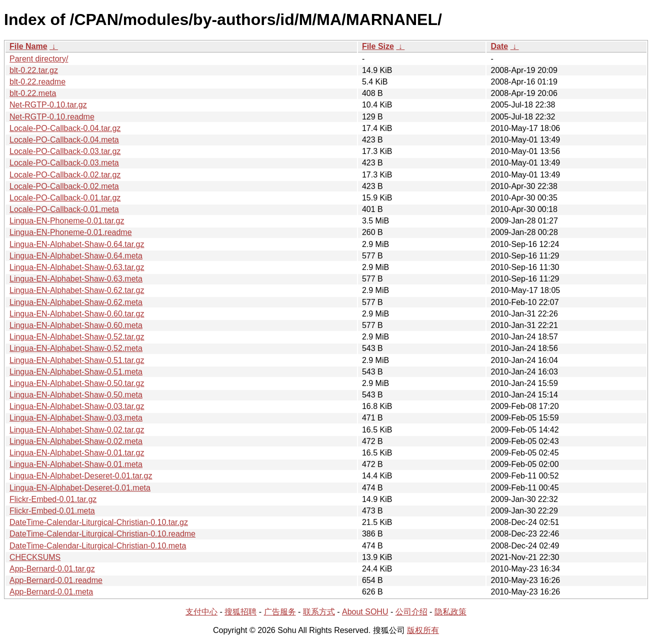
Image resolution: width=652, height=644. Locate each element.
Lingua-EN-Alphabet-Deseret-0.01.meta (80, 488)
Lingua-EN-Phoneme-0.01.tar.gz (67, 221)
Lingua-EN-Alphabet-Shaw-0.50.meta (76, 395)
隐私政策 (450, 612)
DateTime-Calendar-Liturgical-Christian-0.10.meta (98, 546)
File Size (378, 46)
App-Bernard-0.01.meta (51, 592)
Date (499, 46)
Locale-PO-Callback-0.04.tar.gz (65, 128)
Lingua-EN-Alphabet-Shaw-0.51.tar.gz (77, 360)
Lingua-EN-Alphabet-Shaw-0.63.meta (76, 279)
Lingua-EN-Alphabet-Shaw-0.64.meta (76, 256)
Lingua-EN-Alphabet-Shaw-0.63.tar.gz (77, 267)
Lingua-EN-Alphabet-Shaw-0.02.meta (76, 441)
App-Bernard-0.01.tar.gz (52, 569)
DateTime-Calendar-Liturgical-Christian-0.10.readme (102, 534)
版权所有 (423, 630)
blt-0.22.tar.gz (34, 70)
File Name (28, 46)
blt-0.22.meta (33, 93)
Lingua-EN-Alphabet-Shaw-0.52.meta (76, 348)
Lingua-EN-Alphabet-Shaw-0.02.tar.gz (77, 430)
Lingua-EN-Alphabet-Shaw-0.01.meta (76, 464)
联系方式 (319, 612)
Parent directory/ (39, 59)
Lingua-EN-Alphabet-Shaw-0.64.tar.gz (77, 244)
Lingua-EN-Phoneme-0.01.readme (71, 232)
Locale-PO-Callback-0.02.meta (64, 186)
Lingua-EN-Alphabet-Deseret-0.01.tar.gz (81, 476)
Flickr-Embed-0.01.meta (52, 511)
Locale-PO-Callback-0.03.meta (64, 163)
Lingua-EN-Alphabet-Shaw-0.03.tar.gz (77, 406)
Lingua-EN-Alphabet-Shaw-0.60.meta (76, 325)
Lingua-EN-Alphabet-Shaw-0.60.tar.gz (77, 314)
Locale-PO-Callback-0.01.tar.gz (65, 198)
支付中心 (201, 612)
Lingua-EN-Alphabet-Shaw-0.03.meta (76, 418)
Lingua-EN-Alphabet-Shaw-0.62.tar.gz (77, 290)
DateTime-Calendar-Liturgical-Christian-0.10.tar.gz (99, 522)
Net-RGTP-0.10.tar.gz (48, 105)
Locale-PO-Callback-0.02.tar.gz (65, 175)
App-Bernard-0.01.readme (56, 580)
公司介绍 (411, 612)
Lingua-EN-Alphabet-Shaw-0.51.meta (76, 372)
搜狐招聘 (240, 612)
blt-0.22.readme (37, 82)
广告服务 (280, 612)
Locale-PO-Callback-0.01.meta (64, 209)
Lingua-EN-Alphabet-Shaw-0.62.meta (76, 302)
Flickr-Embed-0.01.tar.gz (53, 499)
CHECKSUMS (35, 557)
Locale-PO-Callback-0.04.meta (64, 140)
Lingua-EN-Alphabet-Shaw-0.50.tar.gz (77, 383)
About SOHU (365, 612)
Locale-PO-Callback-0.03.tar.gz (65, 151)
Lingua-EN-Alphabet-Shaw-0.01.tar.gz (77, 453)
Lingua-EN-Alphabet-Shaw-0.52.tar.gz (77, 337)
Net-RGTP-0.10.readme (52, 117)
